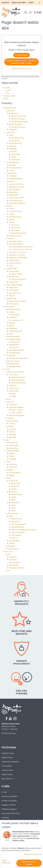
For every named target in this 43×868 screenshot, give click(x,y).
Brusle (9, 478)
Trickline (12, 209)
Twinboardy (13, 176)
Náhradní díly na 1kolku (16, 198)
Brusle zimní (13, 492)
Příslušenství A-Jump (17, 138)
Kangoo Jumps (14, 113)
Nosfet (11, 334)
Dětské (13, 394)
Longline (12, 214)
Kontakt (6, 3)
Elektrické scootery (13, 364)
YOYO (9, 462)
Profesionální (13, 192)
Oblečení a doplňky (13, 451)
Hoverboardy (11, 355)
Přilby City (14, 538)
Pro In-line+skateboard (18, 524)
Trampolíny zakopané (16, 244)
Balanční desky (12, 298)
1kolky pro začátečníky (16, 184)
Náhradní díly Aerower (18, 127)
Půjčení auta (7, 774)
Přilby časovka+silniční (18, 532)
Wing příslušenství (15, 293)
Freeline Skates (12, 173)
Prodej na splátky (9, 801)
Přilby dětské (15, 522)
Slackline (10, 206)
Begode (11, 326)
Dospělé (14, 396)
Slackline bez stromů (15, 236)
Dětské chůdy (13, 282)
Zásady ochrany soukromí (33, 854)
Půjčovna (9, 747)
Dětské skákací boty (15, 143)
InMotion (12, 312)
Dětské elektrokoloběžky (17, 350)
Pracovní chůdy (14, 271)
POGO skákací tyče (13, 162)
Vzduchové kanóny (13, 549)
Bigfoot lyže (13, 437)
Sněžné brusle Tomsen (18, 377)
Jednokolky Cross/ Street (17, 187)
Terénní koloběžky (15, 473)
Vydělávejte (13, 459)
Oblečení (12, 454)
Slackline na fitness (15, 217)
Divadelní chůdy (14, 277)
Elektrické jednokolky (16, 200)
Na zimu (7, 369)
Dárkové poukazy (12, 443)
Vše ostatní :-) (8, 779)
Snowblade (12, 434)
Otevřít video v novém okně (22, 68)
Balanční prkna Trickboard (17, 301)
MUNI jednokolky (14, 189)
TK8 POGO (12, 165)
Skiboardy (12, 432)
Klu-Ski (9, 399)
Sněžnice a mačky (12, 421)
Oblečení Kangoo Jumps (19, 116)
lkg (8, 93)
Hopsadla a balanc (11, 108)
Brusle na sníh (13, 375)
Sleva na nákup (14, 448)
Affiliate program (9, 809)
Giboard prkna (16, 228)
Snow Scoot (11, 402)
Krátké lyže (10, 426)
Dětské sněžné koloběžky (17, 415)
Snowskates (13, 429)
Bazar (9, 554)
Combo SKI (10, 418)
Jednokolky (10, 181)
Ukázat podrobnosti (6, 862)
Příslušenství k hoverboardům (18, 358)
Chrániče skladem (15, 541)
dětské (13, 500)
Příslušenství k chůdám (18, 279)
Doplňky (14, 157)
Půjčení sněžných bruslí (18, 383)
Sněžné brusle (8, 753)
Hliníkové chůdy (12, 268)
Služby (11, 266)
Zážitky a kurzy (14, 445)
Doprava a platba (10, 796)
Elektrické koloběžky (13, 336)
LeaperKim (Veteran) (15, 331)
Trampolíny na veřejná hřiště (18, 258)
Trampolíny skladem (15, 241)
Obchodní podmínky (11, 813)
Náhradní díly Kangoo (18, 119)
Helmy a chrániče (12, 513)
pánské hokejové (16, 494)
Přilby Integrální (16, 535)
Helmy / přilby (16, 154)
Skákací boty (11, 132)
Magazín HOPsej (9, 805)
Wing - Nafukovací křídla (14, 285)
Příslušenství (13, 130)
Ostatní (7, 440)
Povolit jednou (21, 55)
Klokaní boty (11, 111)
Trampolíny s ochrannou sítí (18, 252)
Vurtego (12, 170)
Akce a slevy (9, 551)
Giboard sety (15, 225)
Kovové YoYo (13, 464)
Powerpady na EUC (17, 320)
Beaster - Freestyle (17, 410)
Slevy (9, 570)
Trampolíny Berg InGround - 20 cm (22, 247)
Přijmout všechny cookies (29, 863)
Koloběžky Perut (14, 345)
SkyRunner (12, 146)
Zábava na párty (19, 3)
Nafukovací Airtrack (15, 263)
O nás (9, 90)
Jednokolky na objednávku (17, 203)
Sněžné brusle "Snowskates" (16, 372)
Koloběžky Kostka (15, 353)
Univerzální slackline (15, 211)
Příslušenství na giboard (19, 233)
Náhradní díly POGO (15, 168)
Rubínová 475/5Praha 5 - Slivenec (11, 726)
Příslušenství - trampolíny (17, 255)
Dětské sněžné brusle (18, 380)
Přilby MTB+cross (16, 519)
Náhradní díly (15, 141)
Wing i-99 (12, 296)
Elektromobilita (10, 307)
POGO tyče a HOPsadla (16, 568)
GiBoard (12, 222)
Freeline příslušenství (16, 179)
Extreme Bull (13, 328)
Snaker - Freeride (16, 413)
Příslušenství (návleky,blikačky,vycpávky (24, 530)
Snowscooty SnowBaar (16, 407)
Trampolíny (10, 239)
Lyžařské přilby (14, 391)
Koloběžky (10, 470)
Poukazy (14, 489)
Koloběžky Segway (15, 339)
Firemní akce (7, 770)
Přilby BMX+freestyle (18, 527)
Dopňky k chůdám (17, 274)
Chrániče (14, 151)
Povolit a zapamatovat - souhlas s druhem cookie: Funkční (21, 62)
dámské (14, 497)
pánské (13, 505)
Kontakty (5, 818)
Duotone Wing (14, 290)
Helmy (11, 516)
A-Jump (11, 135)
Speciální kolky (14, 195)
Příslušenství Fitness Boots (19, 121)
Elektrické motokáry (13, 361)
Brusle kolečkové (14, 503)
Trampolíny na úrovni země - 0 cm (22, 249)
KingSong (12, 323)
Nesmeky (12, 424)
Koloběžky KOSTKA (15, 366)
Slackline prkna (14, 304)
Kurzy (31, 3)
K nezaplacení (11, 546)
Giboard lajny (15, 230)
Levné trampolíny (15, 260)
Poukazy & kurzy (14, 388)
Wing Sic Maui (13, 288)
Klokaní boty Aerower (16, 124)
